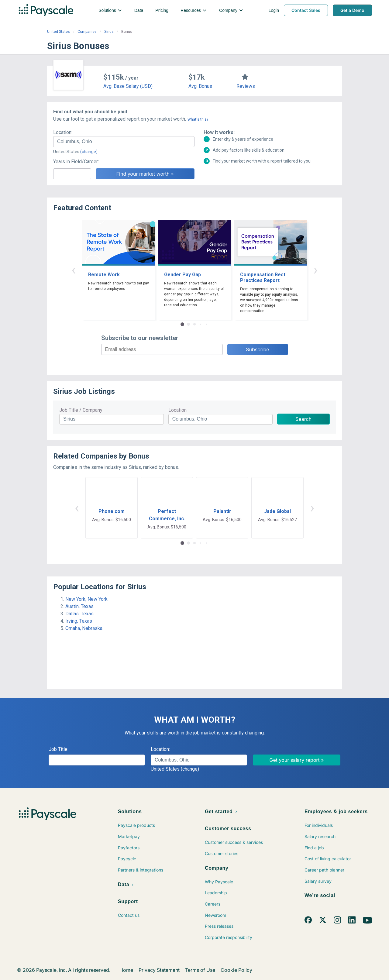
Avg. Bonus (200, 86)
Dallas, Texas (79, 614)
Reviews (246, 86)
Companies (87, 32)
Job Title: (59, 749)
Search (303, 419)
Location (177, 410)
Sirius (109, 32)
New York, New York (86, 599)
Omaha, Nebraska (84, 628)
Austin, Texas (79, 606)
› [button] (315, 270)
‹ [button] (74, 270)
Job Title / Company (81, 410)
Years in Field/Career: (76, 162)
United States (59, 32)
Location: (63, 132)
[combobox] (124, 142)
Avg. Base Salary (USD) (128, 86)
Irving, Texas (79, 621)
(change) (89, 152)
